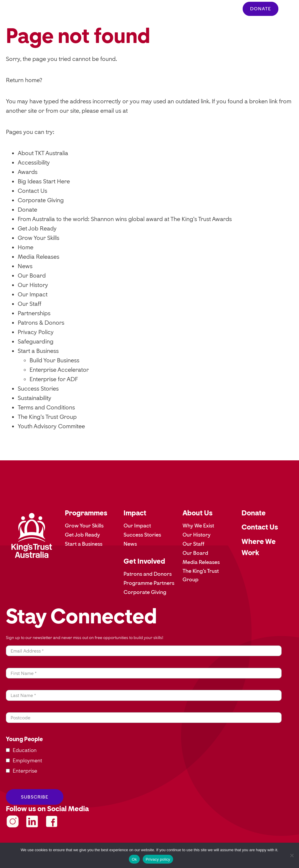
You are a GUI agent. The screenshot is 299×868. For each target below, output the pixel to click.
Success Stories (38, 389)
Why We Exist (198, 526)
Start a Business (38, 351)
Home (26, 247)
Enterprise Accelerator (59, 370)
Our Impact (33, 294)
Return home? (24, 80)
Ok (134, 859)
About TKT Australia (43, 153)
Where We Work (259, 547)
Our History (33, 285)
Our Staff (29, 304)
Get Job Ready (37, 228)
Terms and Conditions (46, 407)
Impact (135, 513)
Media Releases (38, 257)
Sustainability (34, 398)
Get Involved (144, 561)
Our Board (32, 275)
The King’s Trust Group (47, 417)
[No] (292, 855)
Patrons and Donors (148, 574)
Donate (27, 210)
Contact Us (32, 191)
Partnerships (34, 313)
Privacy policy (158, 859)
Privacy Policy (36, 332)
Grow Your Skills (38, 238)
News (25, 266)
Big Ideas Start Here (44, 181)
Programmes (86, 513)
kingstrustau (32, 821)
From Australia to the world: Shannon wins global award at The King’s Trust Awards (125, 219)
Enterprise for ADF (54, 379)
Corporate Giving (41, 200)
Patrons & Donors (41, 323)
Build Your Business (54, 360)
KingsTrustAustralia (13, 821)
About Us (198, 513)
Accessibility (34, 162)
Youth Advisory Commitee (51, 426)
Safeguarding (36, 341)
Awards (28, 172)
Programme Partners (149, 583)
